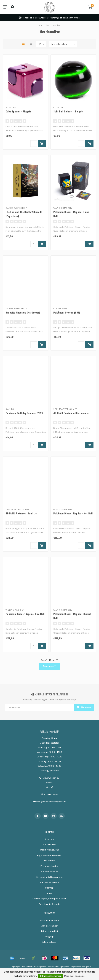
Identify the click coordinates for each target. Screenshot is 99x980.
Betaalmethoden (49, 872)
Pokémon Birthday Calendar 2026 (24, 413)
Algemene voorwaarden (50, 855)
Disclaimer (50, 861)
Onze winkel (49, 844)
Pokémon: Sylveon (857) (67, 312)
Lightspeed (64, 967)
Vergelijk (49, 937)
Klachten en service (49, 882)
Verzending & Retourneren (50, 877)
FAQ (50, 893)
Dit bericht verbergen (51, 976)
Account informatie (49, 920)
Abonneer (84, 707)
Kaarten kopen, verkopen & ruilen (49, 899)
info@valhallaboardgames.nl (51, 802)
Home (41, 25)
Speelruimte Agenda (49, 904)
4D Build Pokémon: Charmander (71, 413)
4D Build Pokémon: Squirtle (21, 513)
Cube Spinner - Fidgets (18, 111)
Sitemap (49, 888)
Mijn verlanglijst (50, 931)
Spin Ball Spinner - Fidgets (68, 111)
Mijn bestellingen (49, 926)
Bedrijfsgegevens (50, 850)
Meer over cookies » (74, 976)
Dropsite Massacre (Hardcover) (23, 312)
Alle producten (50, 942)
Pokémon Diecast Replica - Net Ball (73, 513)
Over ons (49, 839)
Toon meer (49, 666)
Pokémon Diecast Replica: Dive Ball (25, 614)
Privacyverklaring (49, 866)
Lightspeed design (79, 967)
